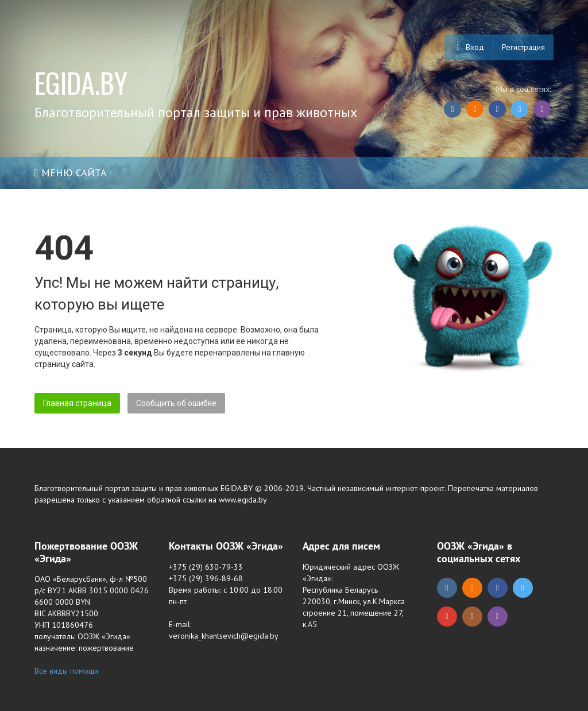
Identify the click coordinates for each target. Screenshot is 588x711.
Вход (469, 47)
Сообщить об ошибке (176, 403)
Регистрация (523, 47)
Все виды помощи (66, 671)
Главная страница (77, 403)
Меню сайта (71, 173)
